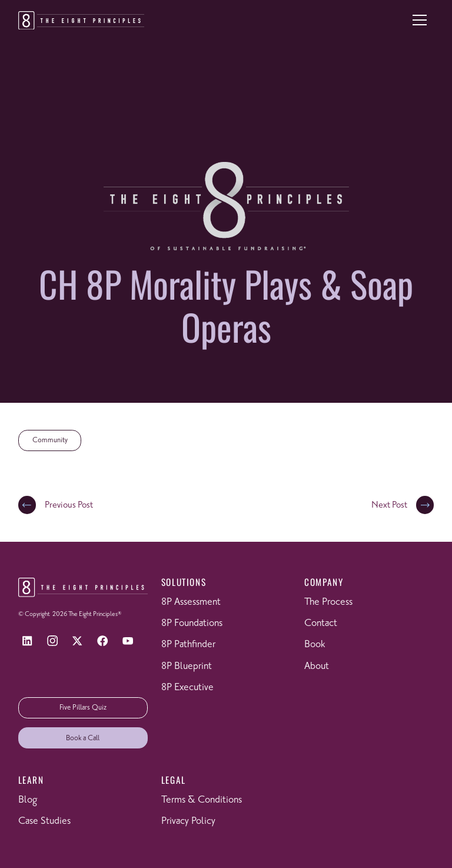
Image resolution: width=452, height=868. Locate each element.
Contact (321, 623)
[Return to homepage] (81, 21)
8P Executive (187, 688)
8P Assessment (191, 602)
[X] (77, 641)
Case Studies (44, 821)
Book (315, 645)
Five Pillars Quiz (83, 708)
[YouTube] (128, 641)
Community (50, 440)
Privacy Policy (188, 821)
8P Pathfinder (188, 645)
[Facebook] (103, 641)
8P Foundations (192, 623)
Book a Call (83, 738)
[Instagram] (52, 641)
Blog (28, 800)
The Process (328, 602)
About (317, 666)
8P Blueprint (187, 666)
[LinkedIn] (27, 641)
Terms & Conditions (202, 800)
